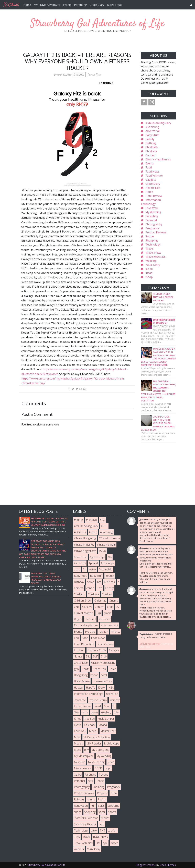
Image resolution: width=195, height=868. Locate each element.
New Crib (80, 762)
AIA (110, 557)
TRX (98, 843)
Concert (150, 155)
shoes (78, 812)
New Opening (96, 762)
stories (105, 818)
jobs (116, 712)
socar (102, 812)
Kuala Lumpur (106, 719)
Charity (109, 588)
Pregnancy (152, 228)
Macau (93, 731)
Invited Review (83, 706)
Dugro (78, 619)
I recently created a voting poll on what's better (156, 636)
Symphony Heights (85, 824)
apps (77, 569)
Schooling (113, 806)
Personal (151, 220)
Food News (152, 172)
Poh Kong (98, 787)
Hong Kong (81, 675)
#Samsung (152, 127)
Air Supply (80, 563)
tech (102, 824)
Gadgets (79, 75)
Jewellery (106, 712)
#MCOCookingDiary (158, 123)
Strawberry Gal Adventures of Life (97, 24)
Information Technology (88, 694)
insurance (80, 700)
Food (149, 167)
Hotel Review (154, 196)
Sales (101, 806)
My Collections (100, 750)
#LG (102, 520)
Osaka (78, 775)
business (109, 582)
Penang (103, 775)
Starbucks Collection (86, 818)
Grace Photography (103, 663)
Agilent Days (97, 557)
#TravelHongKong (85, 538)
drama (107, 613)
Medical (79, 743)
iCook (149, 269)
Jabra (85, 712)
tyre (105, 843)
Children (107, 594)
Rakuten (79, 799)
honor (94, 675)
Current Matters (84, 613)
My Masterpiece (84, 756)
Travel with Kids (155, 257)
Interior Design (98, 700)
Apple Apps (107, 563)
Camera (79, 588)
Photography (154, 224)
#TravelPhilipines (84, 545)
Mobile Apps (112, 743)
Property (102, 793)
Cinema (113, 601)
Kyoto (78, 725)
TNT (102, 830)
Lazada (102, 725)
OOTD (98, 768)
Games (78, 656)
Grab (104, 656)
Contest (100, 607)
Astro (93, 569)
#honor (79, 520)
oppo (108, 768)
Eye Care (90, 632)
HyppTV (91, 688)
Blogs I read (115, 5)
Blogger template (146, 865)
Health (86, 669)
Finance (116, 632)
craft (110, 607)
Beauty (150, 139)
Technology (153, 244)
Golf (95, 656)
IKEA (111, 688)
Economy (90, 619)
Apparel (93, 563)
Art (85, 569)
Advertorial (152, 131)
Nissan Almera (83, 768)
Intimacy (115, 700)
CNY (77, 607)
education (105, 619)
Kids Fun (89, 719)
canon (90, 588)
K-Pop (78, 719)
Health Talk (153, 188)
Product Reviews (156, 232)
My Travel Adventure (47, 5)
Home (27, 5)
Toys (77, 837)
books (91, 582)
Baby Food (81, 576)
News (111, 762)
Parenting (80, 5)
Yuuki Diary (153, 265)
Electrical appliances (158, 159)
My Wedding (153, 212)
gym (76, 669)
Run (93, 806)
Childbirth (152, 147)
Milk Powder (94, 743)
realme (91, 799)
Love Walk (152, 208)
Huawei (79, 688)
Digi (99, 613)
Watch (114, 843)
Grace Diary (97, 5)
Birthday (151, 143)
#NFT (104, 526)
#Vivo (102, 551)
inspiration (112, 694)
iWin (76, 712)
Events (67, 5)
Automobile (106, 569)
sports (112, 812)
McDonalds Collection (97, 737)
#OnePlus (80, 532)
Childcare (151, 151)
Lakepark (89, 725)
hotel (104, 675)
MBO (77, 737)
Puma (114, 793)
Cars (100, 588)
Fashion (103, 632)
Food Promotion (84, 644)
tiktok (94, 830)
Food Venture (154, 176)
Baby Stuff (152, 135)
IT (114, 706)
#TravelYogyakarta (85, 551)
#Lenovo (91, 520)
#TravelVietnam (106, 545)
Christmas (100, 601)
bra (99, 582)
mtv (86, 750)
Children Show (83, 601)
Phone (100, 781)
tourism (113, 830)
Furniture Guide (97, 650)
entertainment (110, 625)
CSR (118, 607)
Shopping (152, 240)
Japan (94, 712)
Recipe (150, 236)
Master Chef (108, 731)
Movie (78, 750)
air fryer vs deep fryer (150, 644)
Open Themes (168, 865)
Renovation (81, 806)
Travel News (153, 253)
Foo (76, 638)
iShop (149, 277)
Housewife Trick (102, 681)
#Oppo (93, 532)
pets (90, 781)
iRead (149, 273)
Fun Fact (79, 650)
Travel (149, 249)
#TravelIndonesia (109, 538)
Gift (88, 656)
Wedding (151, 261)
